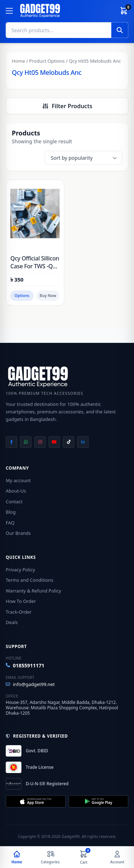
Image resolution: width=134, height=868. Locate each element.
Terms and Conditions (29, 580)
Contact (14, 502)
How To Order (21, 601)
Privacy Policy (20, 570)
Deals (12, 622)
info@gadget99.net (30, 684)
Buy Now (48, 295)
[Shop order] (83, 158)
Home (18, 61)
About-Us (16, 491)
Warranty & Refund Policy (33, 591)
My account (18, 480)
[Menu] (9, 11)
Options (22, 295)
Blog (11, 512)
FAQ (10, 523)
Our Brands (18, 533)
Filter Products (67, 106)
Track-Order (19, 612)
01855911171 (25, 665)
